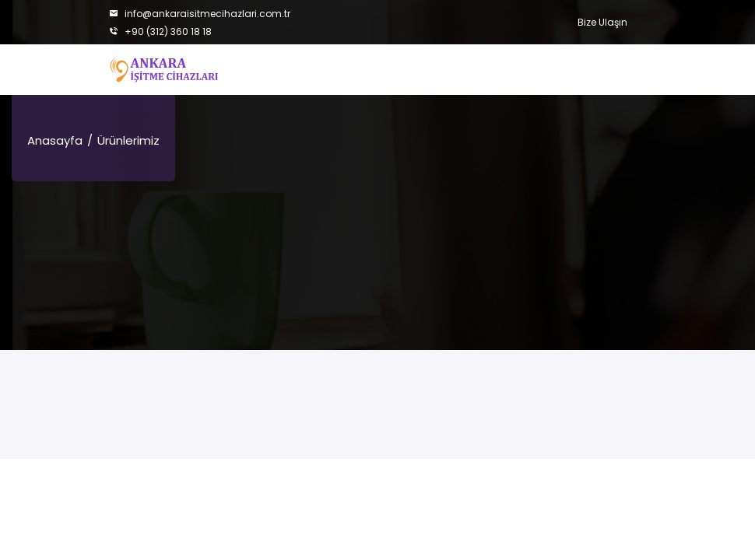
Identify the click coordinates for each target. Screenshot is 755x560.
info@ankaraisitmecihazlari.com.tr (200, 14)
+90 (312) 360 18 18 (160, 31)
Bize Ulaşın (602, 22)
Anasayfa (55, 140)
